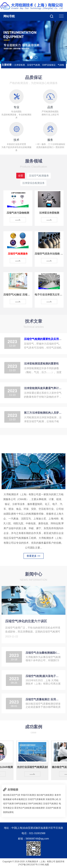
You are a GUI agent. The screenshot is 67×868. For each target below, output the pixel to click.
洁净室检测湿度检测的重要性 (41, 364)
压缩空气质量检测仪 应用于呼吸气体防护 (43, 699)
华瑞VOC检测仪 (28, 795)
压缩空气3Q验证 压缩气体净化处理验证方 (18, 295)
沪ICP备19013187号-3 (29, 865)
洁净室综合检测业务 (33, 183)
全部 (21, 176)
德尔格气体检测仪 (45, 795)
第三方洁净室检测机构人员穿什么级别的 (43, 413)
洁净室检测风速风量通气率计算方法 (43, 388)
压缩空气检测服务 (39, 176)
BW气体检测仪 (35, 804)
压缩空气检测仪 (51, 804)
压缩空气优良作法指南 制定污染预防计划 (49, 254)
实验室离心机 (52, 799)
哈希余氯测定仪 (20, 799)
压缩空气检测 (52, 808)
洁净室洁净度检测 (49, 213)
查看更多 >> (33, 556)
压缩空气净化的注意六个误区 (26, 621)
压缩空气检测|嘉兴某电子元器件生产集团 (43, 676)
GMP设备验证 (21, 804)
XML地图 (45, 865)
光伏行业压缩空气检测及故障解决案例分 (35, 767)
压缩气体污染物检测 (18, 213)
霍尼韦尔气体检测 (23, 808)
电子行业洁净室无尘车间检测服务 (49, 295)
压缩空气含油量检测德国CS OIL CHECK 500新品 (43, 653)
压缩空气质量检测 (36, 799)
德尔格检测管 (38, 808)
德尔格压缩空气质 (12, 795)
